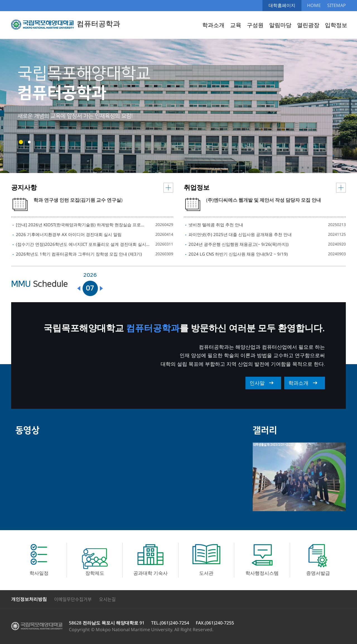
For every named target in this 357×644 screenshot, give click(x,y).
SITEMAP (337, 5)
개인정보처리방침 (29, 599)
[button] (21, 142)
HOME (314, 5)
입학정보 (336, 25)
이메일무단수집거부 (73, 599)
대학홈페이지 (282, 5)
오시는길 (107, 599)
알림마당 (280, 25)
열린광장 (308, 25)
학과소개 (213, 25)
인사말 (257, 383)
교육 (236, 25)
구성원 (255, 25)
